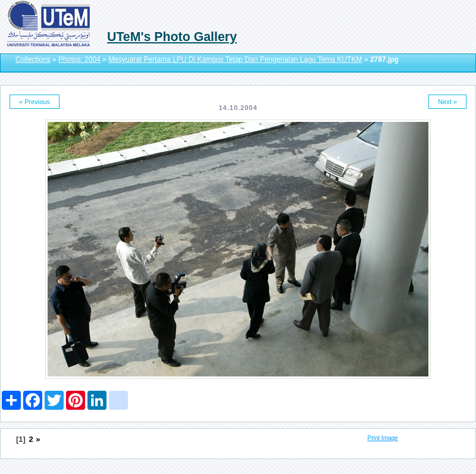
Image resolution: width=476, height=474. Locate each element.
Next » (447, 102)
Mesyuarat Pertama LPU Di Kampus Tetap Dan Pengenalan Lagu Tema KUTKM (235, 59)
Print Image (383, 438)
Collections (33, 59)
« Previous (35, 102)
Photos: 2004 (79, 59)
